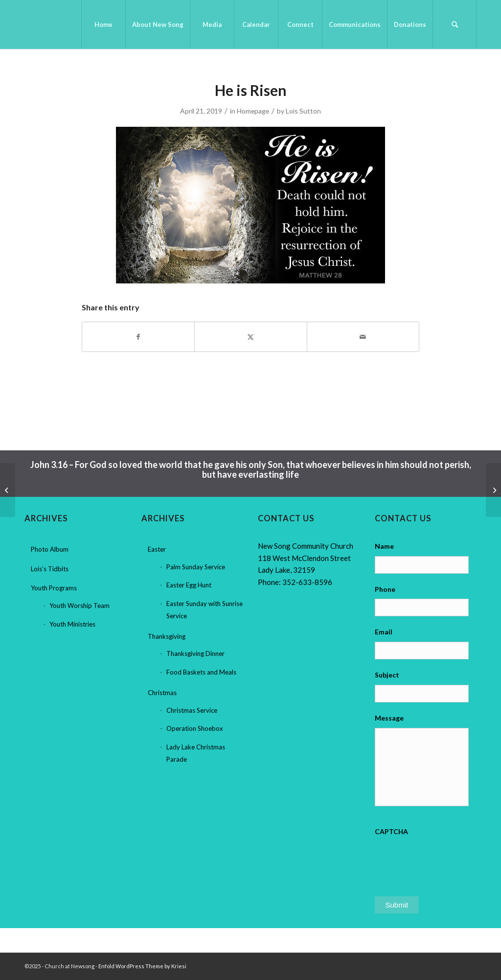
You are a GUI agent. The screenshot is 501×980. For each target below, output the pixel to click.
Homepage (253, 111)
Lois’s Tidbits (50, 569)
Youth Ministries (72, 624)
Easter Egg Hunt (189, 585)
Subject (387, 675)
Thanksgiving (167, 636)
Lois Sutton (303, 111)
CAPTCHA (391, 831)
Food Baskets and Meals (201, 672)
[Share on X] (250, 337)
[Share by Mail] (363, 337)
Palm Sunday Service (196, 567)
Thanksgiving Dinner (195, 653)
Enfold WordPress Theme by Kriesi (142, 966)
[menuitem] (103, 24)
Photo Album (50, 549)
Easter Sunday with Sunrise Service (205, 610)
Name (384, 546)
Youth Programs (54, 588)
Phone (385, 589)
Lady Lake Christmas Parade (196, 753)
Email (384, 632)
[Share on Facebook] (138, 337)
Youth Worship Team (80, 606)
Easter (157, 549)
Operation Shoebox (195, 728)
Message (389, 718)
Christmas (162, 693)
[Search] (455, 24)
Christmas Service (192, 710)
